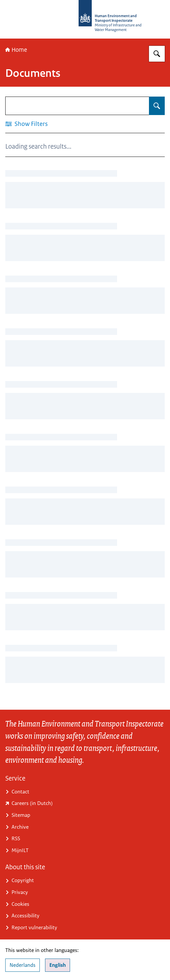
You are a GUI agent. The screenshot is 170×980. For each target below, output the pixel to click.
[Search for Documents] (157, 106)
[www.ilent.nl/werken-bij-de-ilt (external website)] (85, 804)
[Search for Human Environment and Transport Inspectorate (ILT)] (157, 54)
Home (16, 50)
